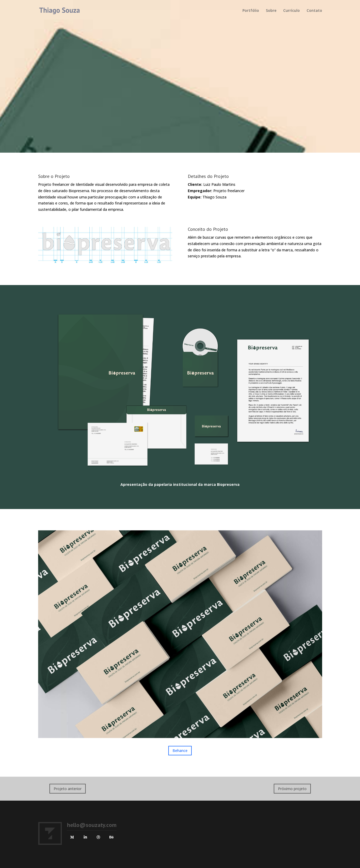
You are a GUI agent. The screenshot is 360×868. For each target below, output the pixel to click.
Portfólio (251, 11)
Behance (180, 750)
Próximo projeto (292, 789)
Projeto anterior (68, 789)
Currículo (291, 11)
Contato (314, 11)
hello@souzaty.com (92, 825)
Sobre (271, 11)
